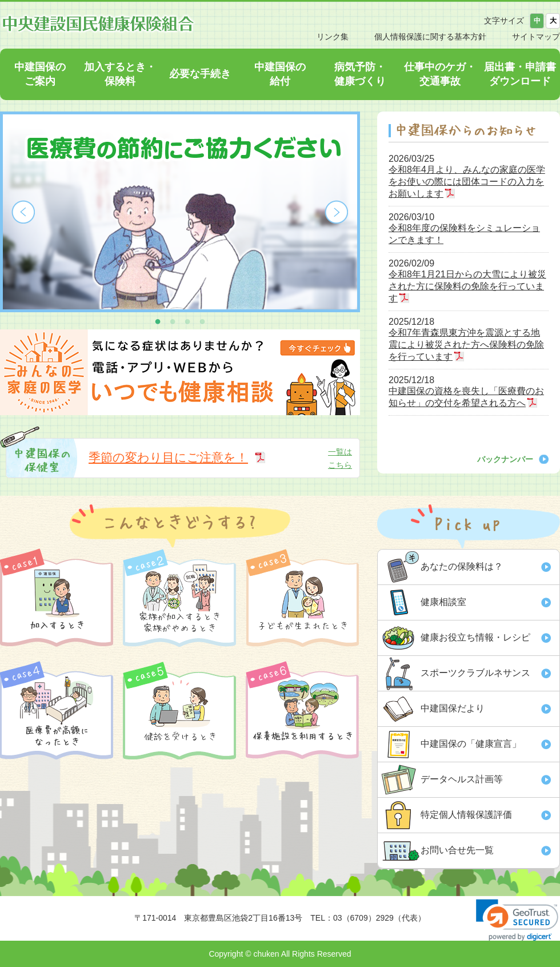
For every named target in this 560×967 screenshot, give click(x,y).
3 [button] (187, 321)
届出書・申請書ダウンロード (520, 74)
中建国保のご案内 (40, 74)
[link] (517, 920)
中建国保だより (453, 708)
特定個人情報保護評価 (466, 815)
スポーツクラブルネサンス (475, 673)
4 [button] (202, 321)
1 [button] (158, 321)
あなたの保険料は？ (462, 566)
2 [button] (173, 321)
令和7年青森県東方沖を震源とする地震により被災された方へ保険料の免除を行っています (466, 345)
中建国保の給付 (280, 74)
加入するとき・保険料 (120, 74)
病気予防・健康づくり (360, 74)
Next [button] (337, 212)
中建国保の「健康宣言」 (471, 744)
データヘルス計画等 (462, 779)
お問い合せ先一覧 (457, 850)
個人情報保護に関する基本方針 (430, 37)
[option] (180, 212)
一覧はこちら (340, 458)
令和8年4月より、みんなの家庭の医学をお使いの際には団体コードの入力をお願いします (467, 182)
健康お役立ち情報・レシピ (475, 637)
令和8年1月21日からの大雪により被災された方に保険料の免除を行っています (467, 286)
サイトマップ (536, 37)
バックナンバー (505, 459)
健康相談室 (443, 602)
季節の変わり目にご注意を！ (168, 457)
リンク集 (333, 37)
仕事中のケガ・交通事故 (440, 74)
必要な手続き (200, 74)
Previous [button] (23, 212)
